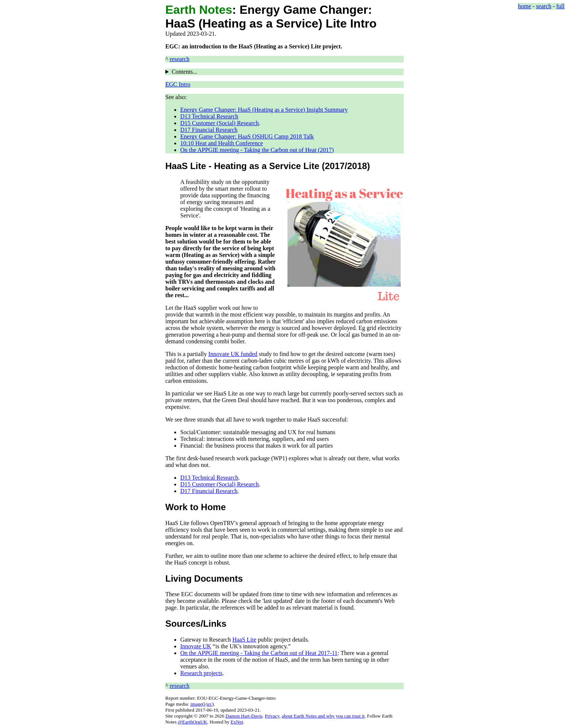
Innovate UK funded (233, 354)
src (209, 704)
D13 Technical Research (209, 116)
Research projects (201, 673)
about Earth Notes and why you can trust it (323, 716)
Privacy (272, 716)
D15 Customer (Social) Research (220, 123)
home (525, 6)
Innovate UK (196, 646)
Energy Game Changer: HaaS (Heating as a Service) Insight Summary (264, 110)
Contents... (185, 72)
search (544, 6)
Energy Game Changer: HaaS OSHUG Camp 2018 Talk (247, 136)
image (196, 704)
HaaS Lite (244, 640)
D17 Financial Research (209, 130)
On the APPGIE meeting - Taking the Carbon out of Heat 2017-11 (259, 653)
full (560, 6)
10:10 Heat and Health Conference (222, 143)
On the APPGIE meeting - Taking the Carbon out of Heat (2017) (257, 150)
